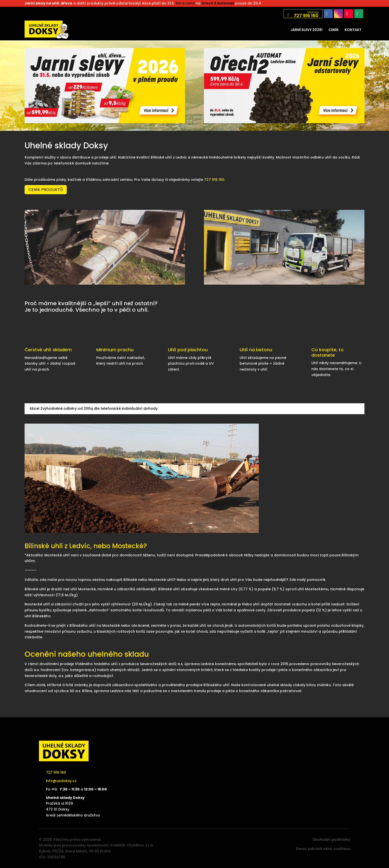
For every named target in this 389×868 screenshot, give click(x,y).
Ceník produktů (46, 190)
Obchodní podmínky (331, 840)
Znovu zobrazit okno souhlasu (323, 849)
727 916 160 (214, 180)
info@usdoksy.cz (61, 781)
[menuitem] (307, 30)
